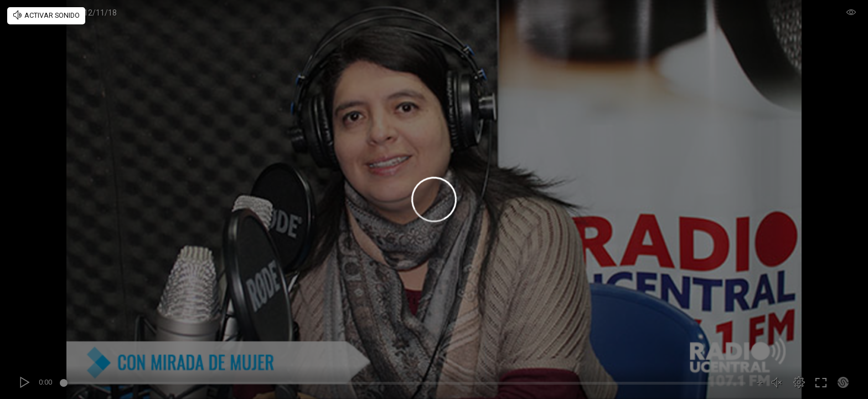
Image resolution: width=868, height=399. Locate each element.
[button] (799, 382)
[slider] (404, 385)
